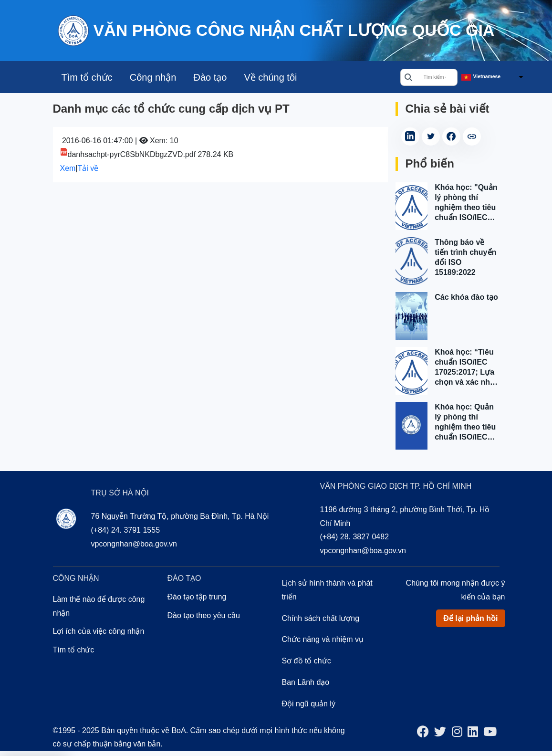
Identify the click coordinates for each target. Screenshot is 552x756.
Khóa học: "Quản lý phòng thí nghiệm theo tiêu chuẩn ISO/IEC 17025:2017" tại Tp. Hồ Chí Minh (466, 203)
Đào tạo (210, 77)
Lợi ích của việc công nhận (99, 631)
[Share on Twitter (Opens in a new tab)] (431, 136)
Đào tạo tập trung (197, 597)
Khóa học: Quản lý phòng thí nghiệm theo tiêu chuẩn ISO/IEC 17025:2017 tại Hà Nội (467, 422)
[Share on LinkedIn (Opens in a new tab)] (410, 136)
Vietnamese (487, 77)
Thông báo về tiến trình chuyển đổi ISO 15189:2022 (465, 257)
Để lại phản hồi (470, 618)
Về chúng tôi (270, 77)
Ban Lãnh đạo (306, 682)
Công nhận (153, 77)
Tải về (88, 168)
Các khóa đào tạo (466, 297)
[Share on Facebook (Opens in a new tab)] (451, 136)
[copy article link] (472, 136)
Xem (68, 168)
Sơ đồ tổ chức (307, 661)
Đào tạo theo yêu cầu (204, 615)
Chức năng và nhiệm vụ (323, 639)
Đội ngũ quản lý (309, 704)
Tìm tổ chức (87, 77)
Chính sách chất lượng (321, 618)
